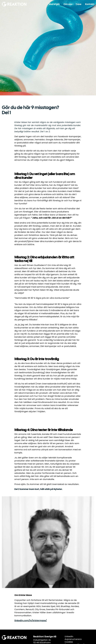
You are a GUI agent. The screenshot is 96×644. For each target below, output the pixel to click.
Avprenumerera (73, 639)
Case (79, 4)
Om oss (68, 4)
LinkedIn (69, 636)
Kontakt (90, 4)
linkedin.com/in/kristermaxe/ (31, 621)
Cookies (69, 642)
